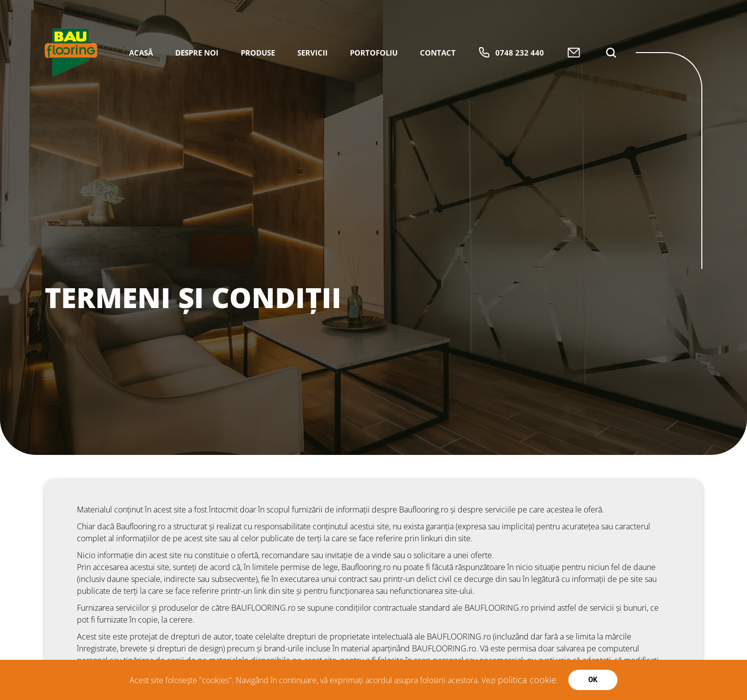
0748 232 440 (511, 52)
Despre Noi (197, 53)
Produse (258, 53)
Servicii (312, 53)
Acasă (141, 53)
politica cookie (527, 680)
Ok (593, 680)
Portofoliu (374, 53)
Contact (438, 53)
